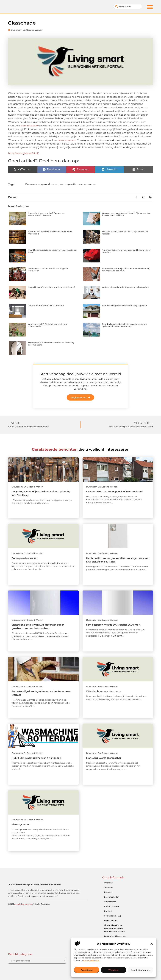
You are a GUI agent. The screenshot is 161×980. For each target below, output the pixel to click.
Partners (108, 892)
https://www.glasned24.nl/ (23, 153)
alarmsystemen (21, 824)
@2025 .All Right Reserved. (29, 908)
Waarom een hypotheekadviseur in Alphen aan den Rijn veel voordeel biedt (126, 214)
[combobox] (128, 6)
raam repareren (67, 140)
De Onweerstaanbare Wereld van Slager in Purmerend (48, 270)
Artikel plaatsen (111, 906)
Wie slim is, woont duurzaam (104, 691)
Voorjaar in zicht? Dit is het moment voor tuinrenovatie (47, 325)
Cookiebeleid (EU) (112, 916)
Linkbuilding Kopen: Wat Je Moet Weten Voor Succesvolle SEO (114, 928)
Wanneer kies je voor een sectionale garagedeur (125, 305)
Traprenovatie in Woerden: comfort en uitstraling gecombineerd (51, 344)
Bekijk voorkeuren (140, 970)
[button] (152, 944)
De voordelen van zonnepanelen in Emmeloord (114, 491)
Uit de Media (110, 902)
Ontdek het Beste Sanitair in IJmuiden (46, 305)
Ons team (109, 887)
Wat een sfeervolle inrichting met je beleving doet (125, 287)
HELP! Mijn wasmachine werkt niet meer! (36, 758)
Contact (108, 911)
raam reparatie (29, 126)
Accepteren (87, 970)
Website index (111, 920)
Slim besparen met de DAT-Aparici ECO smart (113, 625)
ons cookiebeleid (91, 961)
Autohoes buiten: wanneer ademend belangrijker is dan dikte (126, 251)
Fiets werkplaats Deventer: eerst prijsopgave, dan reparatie (125, 232)
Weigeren (113, 970)
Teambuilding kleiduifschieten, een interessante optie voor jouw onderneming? (124, 325)
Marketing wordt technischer (104, 758)
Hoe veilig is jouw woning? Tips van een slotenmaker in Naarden (47, 214)
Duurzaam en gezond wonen (27, 30)
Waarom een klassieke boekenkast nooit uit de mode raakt (50, 232)
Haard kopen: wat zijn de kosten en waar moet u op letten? (52, 251)
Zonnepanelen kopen (24, 558)
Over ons (108, 883)
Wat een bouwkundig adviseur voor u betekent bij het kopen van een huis (126, 270)
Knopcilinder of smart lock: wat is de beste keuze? (51, 287)
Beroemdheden (112, 897)
